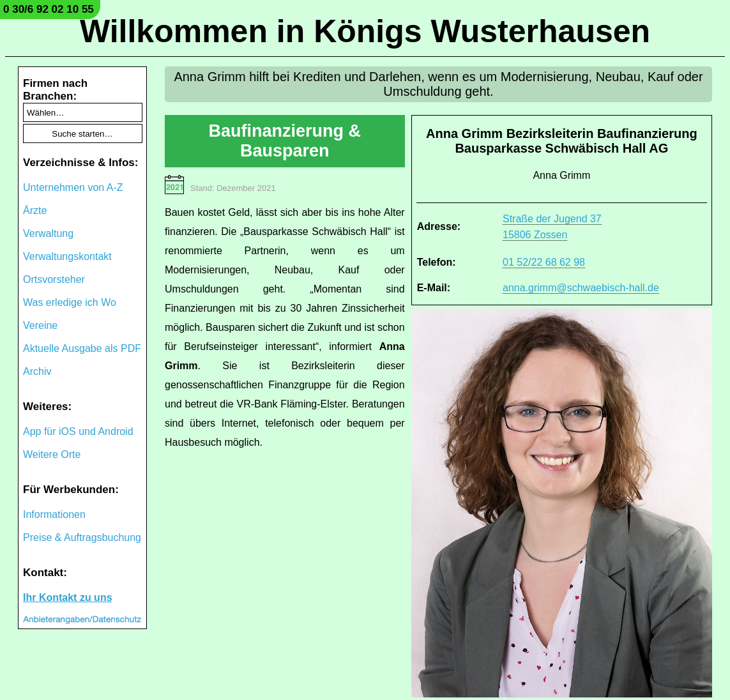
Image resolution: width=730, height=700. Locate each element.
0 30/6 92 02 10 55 (49, 9)
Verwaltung (48, 233)
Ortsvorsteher (54, 279)
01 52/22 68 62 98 (544, 262)
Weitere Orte (52, 454)
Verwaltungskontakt (67, 256)
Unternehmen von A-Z (73, 187)
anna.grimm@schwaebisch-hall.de (581, 288)
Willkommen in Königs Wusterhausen (365, 31)
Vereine (40, 325)
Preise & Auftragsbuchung (82, 537)
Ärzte (35, 210)
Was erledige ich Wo (70, 302)
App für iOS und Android (78, 431)
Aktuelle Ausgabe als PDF (82, 348)
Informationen (54, 514)
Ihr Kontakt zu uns (68, 597)
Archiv (37, 371)
